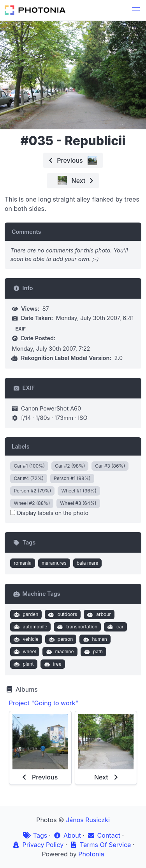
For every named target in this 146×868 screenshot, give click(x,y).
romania (23, 563)
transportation (77, 627)
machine (59, 652)
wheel (24, 652)
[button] (136, 10)
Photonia (91, 854)
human (94, 639)
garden (25, 614)
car (114, 627)
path (92, 652)
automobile (30, 627)
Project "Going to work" (44, 703)
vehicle (25, 639)
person (60, 639)
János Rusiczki (88, 820)
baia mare (88, 563)
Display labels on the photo (49, 513)
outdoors (62, 614)
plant (23, 664)
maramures (54, 563)
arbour (98, 614)
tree (52, 664)
